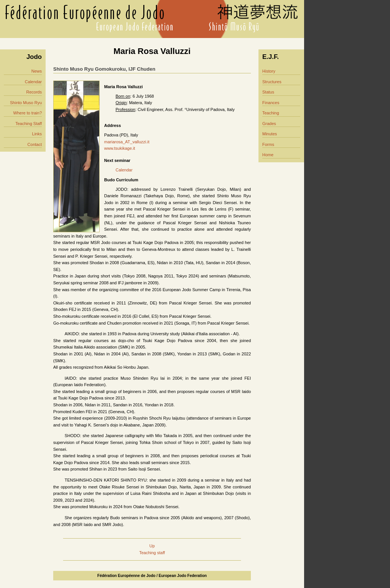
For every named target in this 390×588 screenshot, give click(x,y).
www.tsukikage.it (120, 148)
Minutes (270, 134)
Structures (272, 82)
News (36, 71)
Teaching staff (152, 553)
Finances (271, 103)
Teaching (271, 113)
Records (34, 92)
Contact (35, 144)
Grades (269, 124)
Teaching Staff (29, 124)
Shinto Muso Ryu (26, 103)
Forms (268, 144)
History (269, 71)
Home (268, 155)
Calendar (33, 82)
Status (268, 92)
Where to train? (28, 113)
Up (152, 546)
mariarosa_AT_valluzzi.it (127, 142)
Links (37, 134)
